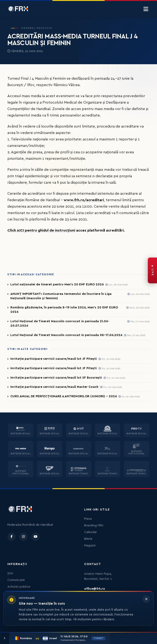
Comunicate (16, 580)
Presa (88, 519)
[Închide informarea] (146, 599)
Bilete (88, 539)
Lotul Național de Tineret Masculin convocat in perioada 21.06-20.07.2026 (60, 323)
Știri (10, 573)
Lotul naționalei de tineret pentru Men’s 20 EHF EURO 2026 (57, 284)
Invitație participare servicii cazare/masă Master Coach (54, 387)
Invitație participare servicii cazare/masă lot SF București (56, 378)
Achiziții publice (19, 587)
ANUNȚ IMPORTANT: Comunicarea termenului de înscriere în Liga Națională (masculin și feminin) (61, 296)
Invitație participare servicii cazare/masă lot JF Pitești (54, 359)
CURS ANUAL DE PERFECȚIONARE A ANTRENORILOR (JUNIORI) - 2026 (64, 396)
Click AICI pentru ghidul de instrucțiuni (41, 230)
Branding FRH (94, 525)
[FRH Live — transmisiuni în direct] (152, 270)
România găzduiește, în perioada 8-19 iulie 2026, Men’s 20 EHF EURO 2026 (64, 310)
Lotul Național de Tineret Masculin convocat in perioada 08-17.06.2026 (66, 335)
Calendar (91, 532)
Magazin (90, 545)
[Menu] (146, 9)
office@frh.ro (95, 589)
